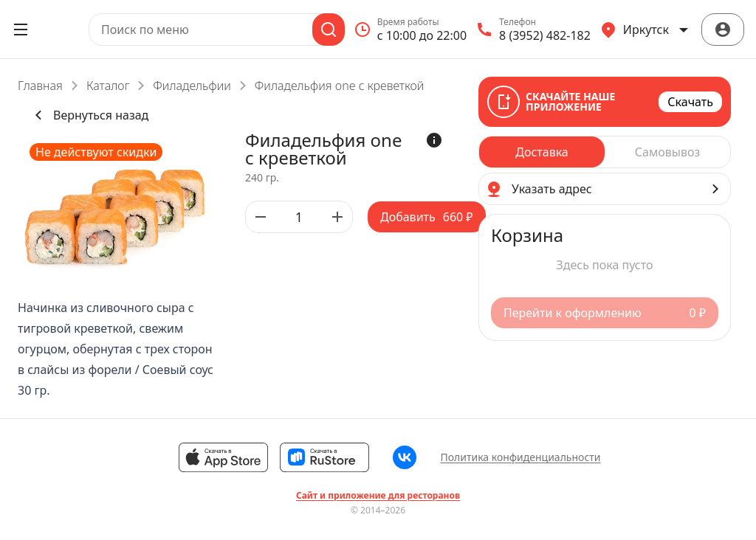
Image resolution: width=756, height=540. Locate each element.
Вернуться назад (89, 115)
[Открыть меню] (21, 30)
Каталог (108, 86)
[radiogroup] (605, 152)
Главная (40, 86)
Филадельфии (192, 86)
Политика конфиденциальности (520, 457)
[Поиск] (329, 30)
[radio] (542, 152)
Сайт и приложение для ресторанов (378, 496)
